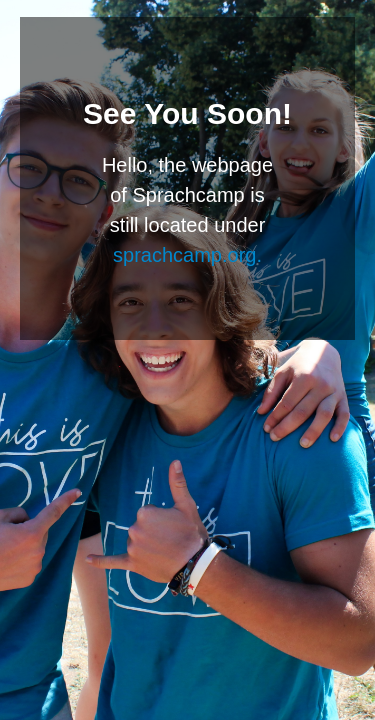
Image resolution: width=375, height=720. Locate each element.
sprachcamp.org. (187, 255)
